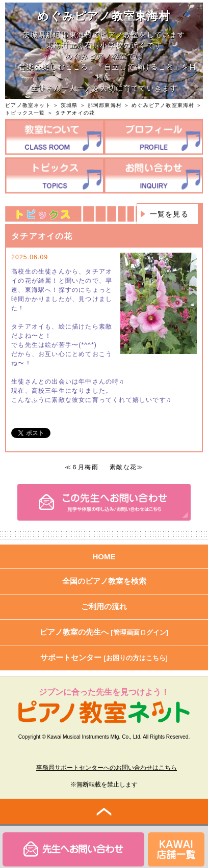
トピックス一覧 (25, 113)
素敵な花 (123, 467)
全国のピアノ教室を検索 (104, 581)
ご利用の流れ (104, 606)
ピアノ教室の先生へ (104, 632)
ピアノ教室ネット (28, 105)
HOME (104, 557)
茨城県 (69, 105)
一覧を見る (169, 214)
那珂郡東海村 (105, 105)
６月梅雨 (85, 467)
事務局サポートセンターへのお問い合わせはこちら (107, 768)
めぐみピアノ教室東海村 (163, 105)
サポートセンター (104, 657)
